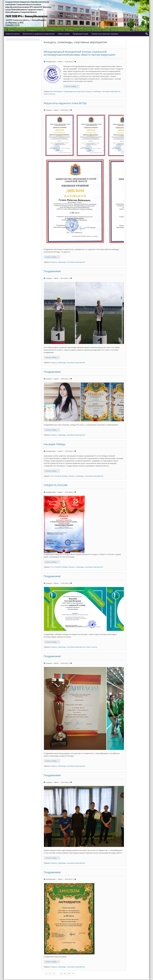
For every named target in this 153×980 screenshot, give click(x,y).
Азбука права (64, 34)
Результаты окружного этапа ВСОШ (65, 103)
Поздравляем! (52, 271)
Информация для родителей (74, 91)
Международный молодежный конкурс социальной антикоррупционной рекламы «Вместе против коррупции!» (80, 53)
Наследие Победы (55, 444)
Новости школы (13, 34)
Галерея (49, 110)
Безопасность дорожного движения (39, 34)
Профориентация (80, 34)
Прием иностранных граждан (105, 34)
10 (69, 974)
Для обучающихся (57, 91)
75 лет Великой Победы (59, 476)
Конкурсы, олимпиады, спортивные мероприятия (103, 91)
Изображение (51, 62)
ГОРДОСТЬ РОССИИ (56, 485)
